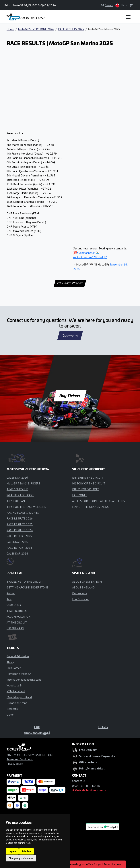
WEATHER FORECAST (20, 495)
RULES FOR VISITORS (86, 489)
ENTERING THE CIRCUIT (88, 478)
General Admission (18, 656)
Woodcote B (14, 685)
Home (10, 29)
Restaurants (80, 593)
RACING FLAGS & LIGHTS (23, 513)
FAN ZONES (80, 495)
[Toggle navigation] (128, 17)
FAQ (37, 727)
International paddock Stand (24, 680)
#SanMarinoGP (86, 253)
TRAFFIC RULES (17, 611)
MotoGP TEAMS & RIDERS (23, 483)
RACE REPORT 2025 (19, 536)
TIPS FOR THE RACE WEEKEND (26, 507)
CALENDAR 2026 (17, 478)
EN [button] (120, 5)
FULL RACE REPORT (70, 283)
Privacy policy (15, 764)
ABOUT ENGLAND (83, 587)
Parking (11, 593)
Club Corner (14, 668)
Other (10, 715)
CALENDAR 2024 (17, 553)
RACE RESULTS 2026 (20, 518)
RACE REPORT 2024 (19, 548)
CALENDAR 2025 (17, 542)
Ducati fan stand (17, 703)
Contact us (70, 336)
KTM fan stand (16, 691)
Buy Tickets (70, 396)
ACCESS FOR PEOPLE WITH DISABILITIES (99, 501)
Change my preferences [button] (21, 858)
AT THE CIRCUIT (17, 622)
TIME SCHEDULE (17, 489)
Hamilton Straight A (19, 674)
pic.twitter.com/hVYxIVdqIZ (90, 257)
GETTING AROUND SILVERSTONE (27, 587)
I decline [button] (27, 851)
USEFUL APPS (15, 628)
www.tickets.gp (37, 733)
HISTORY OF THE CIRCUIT (89, 483)
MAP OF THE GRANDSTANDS (90, 507)
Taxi (9, 599)
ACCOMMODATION (19, 617)
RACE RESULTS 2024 (20, 530)
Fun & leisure (80, 599)
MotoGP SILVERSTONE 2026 (36, 29)
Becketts (12, 709)
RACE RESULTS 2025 (71, 29)
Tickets (103, 727)
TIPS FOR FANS (16, 501)
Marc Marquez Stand (19, 697)
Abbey (10, 662)
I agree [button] (12, 851)
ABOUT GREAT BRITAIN (87, 582)
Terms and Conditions (20, 759)
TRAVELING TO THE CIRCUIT (25, 582)
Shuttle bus (14, 605)
